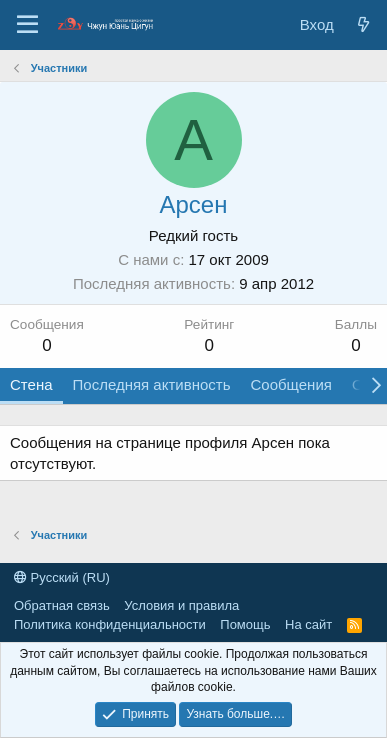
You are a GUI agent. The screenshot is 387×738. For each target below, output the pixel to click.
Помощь (245, 624)
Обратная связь (62, 605)
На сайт (308, 624)
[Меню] (27, 25)
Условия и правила (181, 605)
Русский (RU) (62, 577)
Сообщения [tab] (290, 384)
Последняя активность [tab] (152, 384)
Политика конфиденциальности (110, 624)
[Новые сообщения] (363, 24)
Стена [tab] (31, 384)
